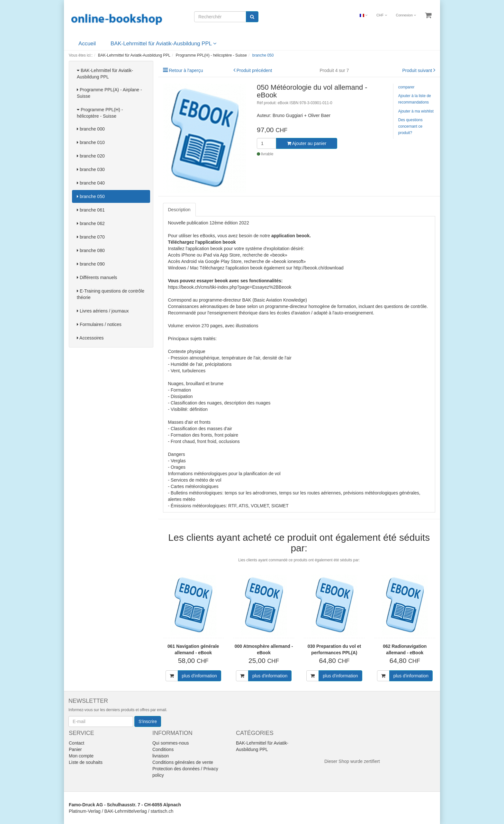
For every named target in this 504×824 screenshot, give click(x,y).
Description (179, 210)
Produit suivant (417, 70)
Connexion (406, 15)
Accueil (87, 44)
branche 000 (91, 129)
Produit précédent (254, 70)
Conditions (163, 749)
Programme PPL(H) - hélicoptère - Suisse (100, 113)
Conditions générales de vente (183, 762)
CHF (382, 15)
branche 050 (91, 196)
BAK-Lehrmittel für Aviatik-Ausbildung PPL (164, 44)
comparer (406, 87)
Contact (76, 743)
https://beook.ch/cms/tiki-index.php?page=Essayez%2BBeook (230, 287)
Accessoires (90, 338)
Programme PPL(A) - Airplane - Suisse (109, 93)
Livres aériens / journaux (103, 311)
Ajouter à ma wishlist (416, 111)
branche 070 (91, 237)
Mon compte (81, 756)
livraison (161, 756)
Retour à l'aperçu (186, 70)
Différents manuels (97, 277)
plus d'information (199, 676)
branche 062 (91, 223)
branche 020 (91, 156)
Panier (75, 749)
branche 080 (91, 250)
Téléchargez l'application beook (202, 242)
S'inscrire (148, 721)
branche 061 (91, 210)
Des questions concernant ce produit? (410, 126)
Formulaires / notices (99, 324)
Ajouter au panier (307, 143)
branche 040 (91, 183)
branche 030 (91, 169)
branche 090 (91, 264)
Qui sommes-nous (171, 743)
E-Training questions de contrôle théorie (111, 294)
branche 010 (91, 142)
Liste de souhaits (86, 762)
